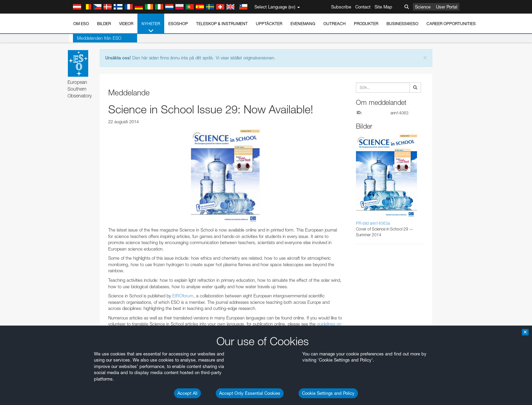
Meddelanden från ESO (96, 38)
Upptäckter (269, 24)
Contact (363, 7)
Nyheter (151, 27)
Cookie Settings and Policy (328, 393)
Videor (126, 24)
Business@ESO (402, 24)
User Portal (447, 7)
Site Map (383, 7)
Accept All (187, 393)
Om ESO (81, 24)
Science (423, 7)
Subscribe (341, 7)
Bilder (104, 24)
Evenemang (303, 24)
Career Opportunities (451, 24)
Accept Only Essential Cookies (250, 393)
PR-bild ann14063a (373, 223)
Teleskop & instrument (222, 24)
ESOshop (178, 24)
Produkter (366, 24)
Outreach (335, 24)
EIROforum (183, 296)
